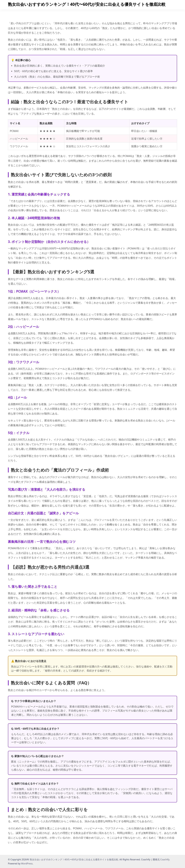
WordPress (27, 864)
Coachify (165, 859)
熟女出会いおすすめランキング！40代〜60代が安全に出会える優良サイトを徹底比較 (87, 4)
